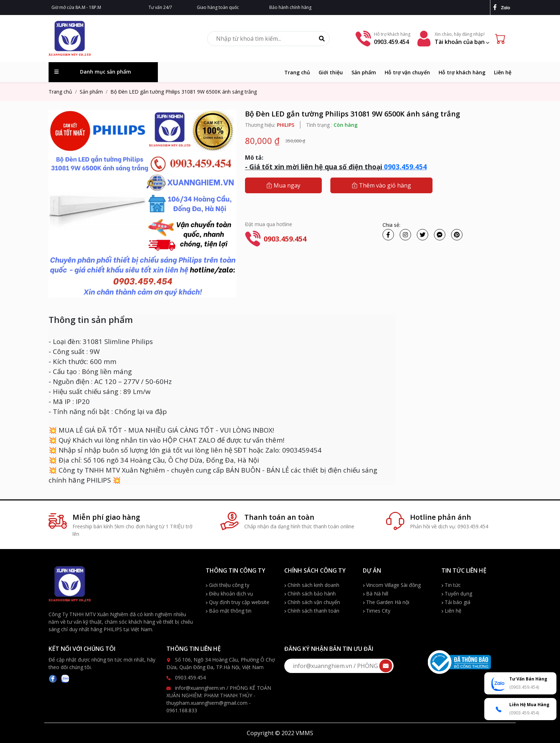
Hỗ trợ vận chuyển (407, 72)
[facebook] (496, 7)
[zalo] (506, 7)
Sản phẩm (364, 72)
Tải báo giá (456, 602)
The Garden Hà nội (386, 602)
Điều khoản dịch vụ (229, 594)
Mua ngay (283, 185)
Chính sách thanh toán (312, 611)
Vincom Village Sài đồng (392, 585)
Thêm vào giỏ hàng (381, 185)
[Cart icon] (502, 39)
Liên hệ (503, 72)
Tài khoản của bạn (462, 42)
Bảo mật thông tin (229, 611)
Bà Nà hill (376, 594)
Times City (377, 611)
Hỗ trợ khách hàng (462, 72)
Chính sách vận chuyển (312, 602)
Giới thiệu (331, 72)
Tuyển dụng (457, 594)
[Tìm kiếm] (322, 39)
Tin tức (451, 585)
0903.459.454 (404, 167)
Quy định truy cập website (237, 602)
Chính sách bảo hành (310, 594)
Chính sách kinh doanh (312, 585)
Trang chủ (297, 72)
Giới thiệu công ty (227, 585)
